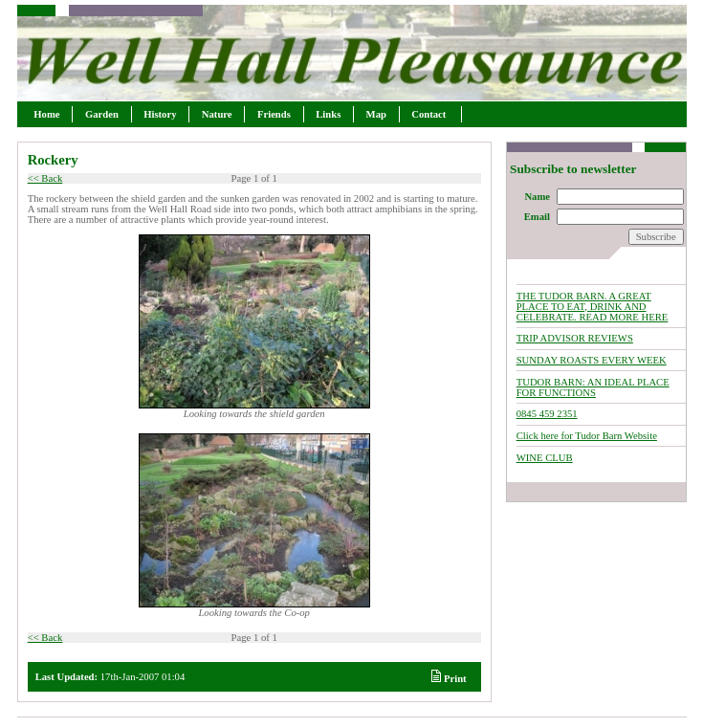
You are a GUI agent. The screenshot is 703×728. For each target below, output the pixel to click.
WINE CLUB (545, 458)
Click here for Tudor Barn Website (587, 436)
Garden (101, 114)
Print (449, 679)
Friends (274, 114)
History (161, 114)
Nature (217, 114)
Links (329, 114)
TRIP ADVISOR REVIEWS (575, 338)
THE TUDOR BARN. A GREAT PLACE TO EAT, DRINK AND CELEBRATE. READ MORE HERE (593, 307)
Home (47, 114)
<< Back (45, 178)
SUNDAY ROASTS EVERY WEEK (592, 360)
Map (376, 114)
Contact (430, 114)
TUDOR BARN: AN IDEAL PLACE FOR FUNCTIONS (593, 387)
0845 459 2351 (547, 414)
